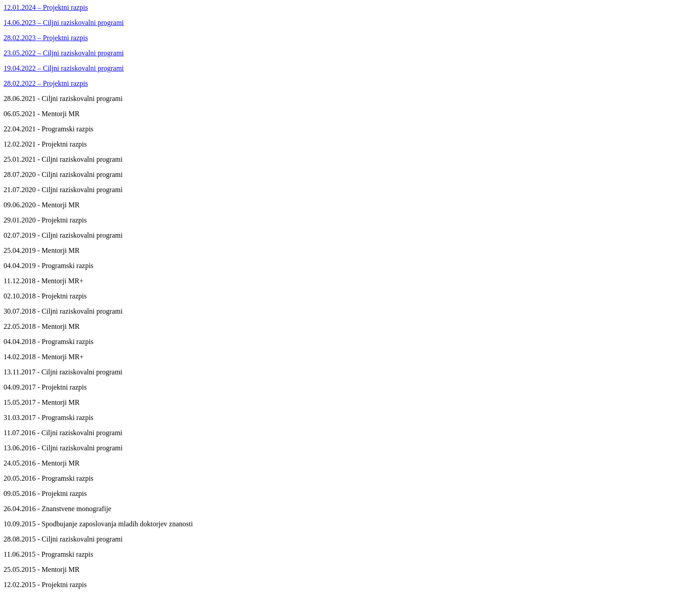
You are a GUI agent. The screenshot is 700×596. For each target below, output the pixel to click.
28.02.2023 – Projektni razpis (46, 38)
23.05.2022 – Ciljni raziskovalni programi (64, 53)
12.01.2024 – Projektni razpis (46, 7)
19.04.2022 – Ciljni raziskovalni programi (64, 68)
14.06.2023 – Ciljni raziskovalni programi (64, 23)
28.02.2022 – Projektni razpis (46, 83)
